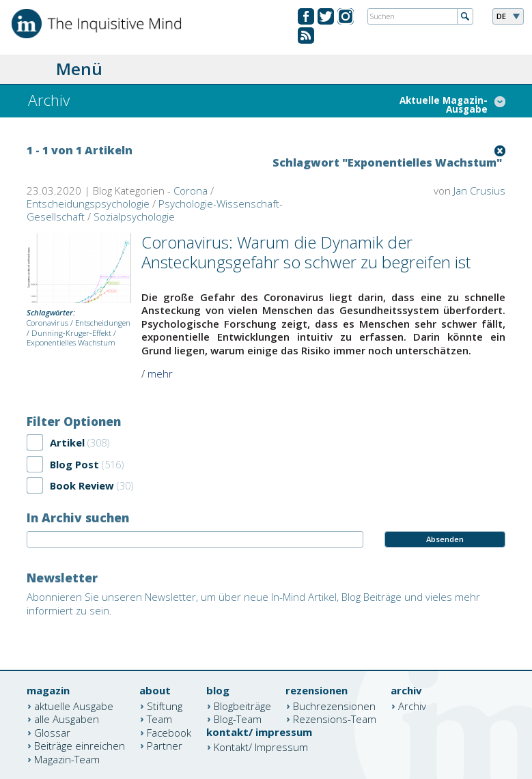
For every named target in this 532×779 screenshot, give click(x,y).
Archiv (412, 705)
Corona (191, 190)
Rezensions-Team (335, 719)
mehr (160, 373)
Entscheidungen (103, 323)
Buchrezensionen (334, 705)
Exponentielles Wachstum (71, 342)
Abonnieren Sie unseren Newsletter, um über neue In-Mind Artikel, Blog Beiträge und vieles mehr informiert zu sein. (253, 604)
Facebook (169, 732)
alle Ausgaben (67, 719)
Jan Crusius (479, 190)
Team (159, 719)
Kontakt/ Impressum (261, 747)
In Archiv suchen (78, 518)
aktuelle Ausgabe (74, 705)
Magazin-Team (67, 759)
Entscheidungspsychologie (88, 203)
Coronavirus (47, 323)
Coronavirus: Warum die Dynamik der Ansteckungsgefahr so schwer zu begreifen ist (306, 252)
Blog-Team (238, 719)
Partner (165, 746)
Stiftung (165, 705)
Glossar (52, 732)
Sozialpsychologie (134, 216)
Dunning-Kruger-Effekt (71, 333)
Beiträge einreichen (80, 746)
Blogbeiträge (242, 705)
